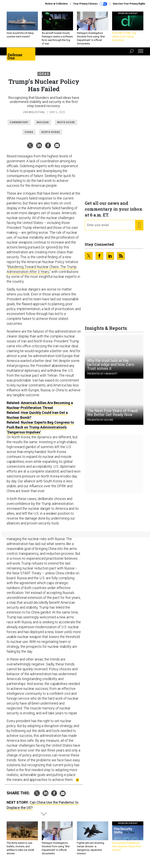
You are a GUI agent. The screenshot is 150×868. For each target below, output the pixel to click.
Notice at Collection (56, 4)
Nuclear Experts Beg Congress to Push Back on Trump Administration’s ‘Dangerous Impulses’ (40, 430)
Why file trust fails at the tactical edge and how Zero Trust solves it (111, 367)
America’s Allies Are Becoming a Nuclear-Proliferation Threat (40, 408)
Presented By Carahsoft (102, 377)
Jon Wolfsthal (34, 115)
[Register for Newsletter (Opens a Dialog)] (139, 228)
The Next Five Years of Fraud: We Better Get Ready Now (113, 416)
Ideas (44, 77)
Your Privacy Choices (90, 4)
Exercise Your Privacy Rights (129, 4)
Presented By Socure (100, 423)
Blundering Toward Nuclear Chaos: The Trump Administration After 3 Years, (42, 272)
